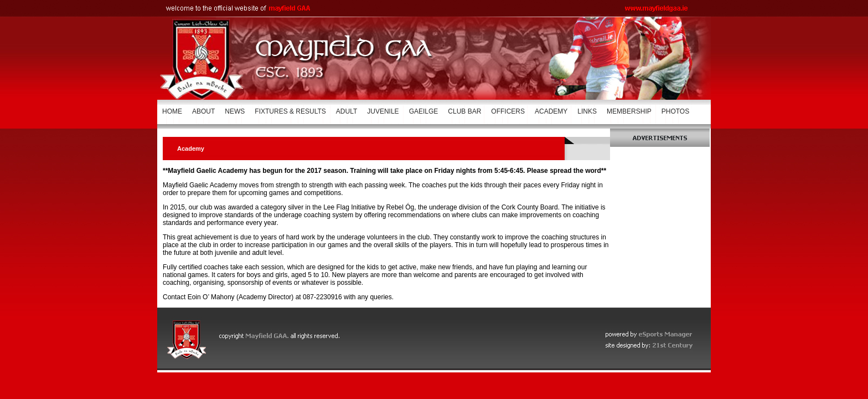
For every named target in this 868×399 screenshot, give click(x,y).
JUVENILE (383, 111)
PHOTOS (675, 111)
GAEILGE (424, 111)
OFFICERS (508, 111)
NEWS (235, 111)
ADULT (347, 111)
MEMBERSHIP (629, 111)
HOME (172, 111)
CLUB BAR (464, 111)
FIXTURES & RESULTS (290, 111)
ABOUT (203, 111)
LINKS (587, 111)
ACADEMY (551, 111)
